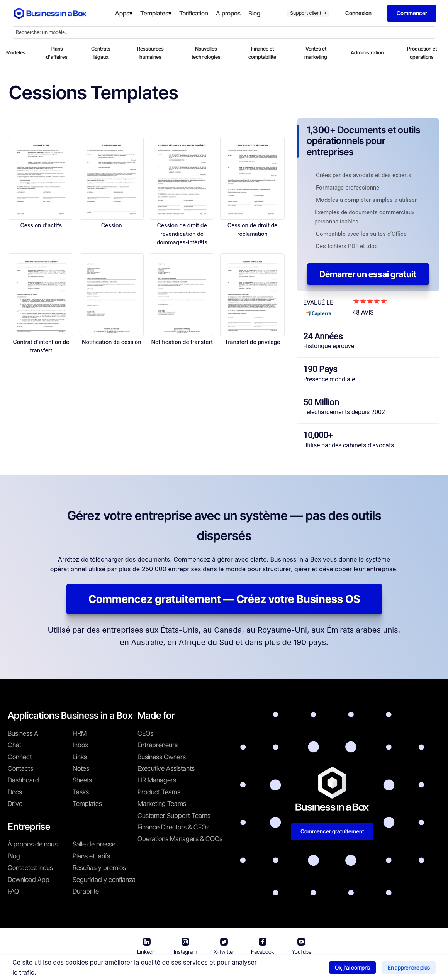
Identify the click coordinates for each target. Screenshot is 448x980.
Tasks (81, 792)
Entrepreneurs (158, 745)
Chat (14, 745)
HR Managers (157, 780)
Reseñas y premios (99, 868)
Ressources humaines (150, 53)
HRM (80, 733)
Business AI (24, 733)
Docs (15, 792)
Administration (367, 52)
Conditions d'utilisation (177, 969)
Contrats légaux (101, 53)
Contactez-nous (30, 868)
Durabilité (86, 891)
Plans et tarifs (91, 856)
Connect (20, 757)
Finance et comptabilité (262, 53)
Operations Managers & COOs (180, 839)
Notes (81, 768)
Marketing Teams (162, 804)
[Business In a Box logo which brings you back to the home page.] (50, 13)
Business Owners (162, 757)
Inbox (80, 745)
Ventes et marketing (316, 53)
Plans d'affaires (57, 53)
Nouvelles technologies (206, 53)
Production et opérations (422, 53)
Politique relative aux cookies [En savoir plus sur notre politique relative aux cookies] (336, 969)
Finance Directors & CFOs (173, 827)
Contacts (20, 768)
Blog (14, 856)
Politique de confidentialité (253, 969)
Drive (15, 804)
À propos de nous (33, 844)
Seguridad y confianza (104, 880)
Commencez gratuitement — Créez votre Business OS (224, 599)
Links (80, 757)
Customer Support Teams (174, 816)
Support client (308, 13)
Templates (87, 804)
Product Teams (159, 792)
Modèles (16, 52)
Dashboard (23, 780)
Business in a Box (118, 969)
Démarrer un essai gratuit (368, 274)
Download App (29, 880)
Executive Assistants (166, 768)
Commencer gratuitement (332, 831)
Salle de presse (94, 844)
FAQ (13, 891)
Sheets (82, 780)
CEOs (145, 733)
